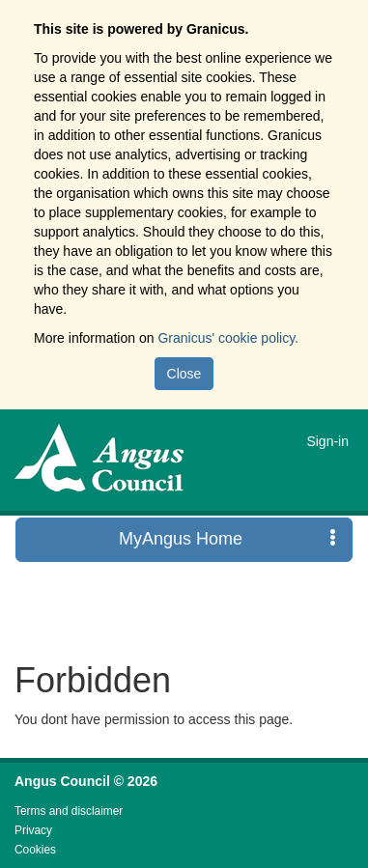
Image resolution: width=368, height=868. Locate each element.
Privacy (33, 830)
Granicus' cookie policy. (228, 338)
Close (184, 374)
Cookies (35, 850)
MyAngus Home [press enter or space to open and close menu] (227, 538)
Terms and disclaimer (69, 811)
